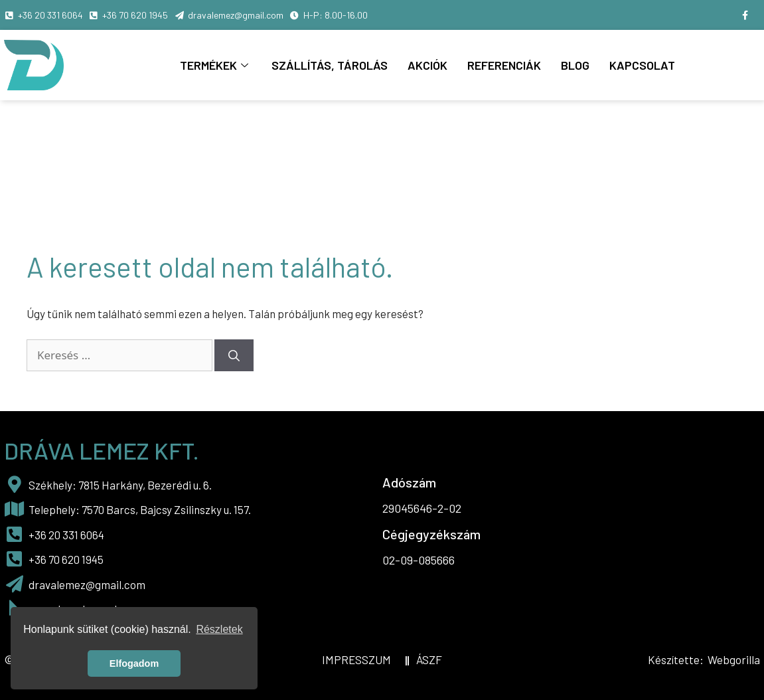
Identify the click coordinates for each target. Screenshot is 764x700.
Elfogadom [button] (134, 663)
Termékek (216, 65)
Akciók (427, 65)
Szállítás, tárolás (330, 65)
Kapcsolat (642, 65)
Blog (575, 65)
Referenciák (504, 65)
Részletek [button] (219, 629)
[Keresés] (234, 355)
